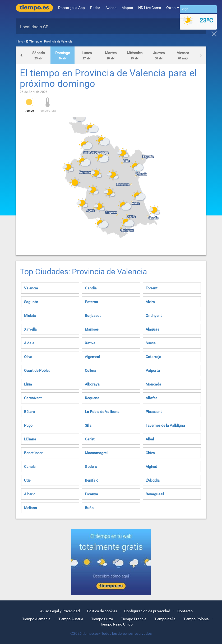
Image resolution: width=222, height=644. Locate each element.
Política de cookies (102, 611)
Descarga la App (71, 8)
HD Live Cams (150, 8)
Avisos (111, 8)
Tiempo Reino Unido (116, 624)
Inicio (19, 42)
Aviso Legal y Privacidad (60, 611)
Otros (173, 8)
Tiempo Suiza (102, 619)
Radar (95, 8)
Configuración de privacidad (147, 611)
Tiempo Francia (134, 619)
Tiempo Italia (165, 619)
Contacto (185, 611)
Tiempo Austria (71, 619)
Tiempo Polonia (196, 619)
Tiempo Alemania (36, 619)
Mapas (127, 8)
